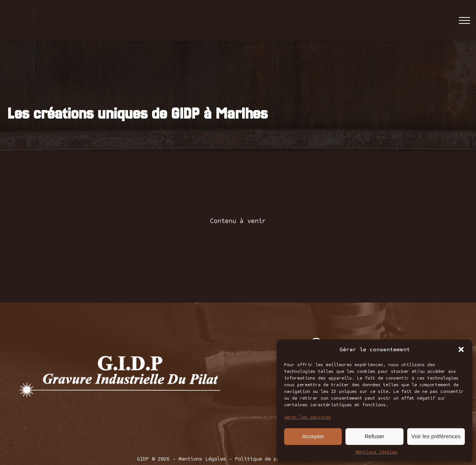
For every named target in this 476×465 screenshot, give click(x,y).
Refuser (375, 436)
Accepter (313, 436)
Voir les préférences (436, 436)
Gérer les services (308, 417)
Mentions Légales (202, 459)
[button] (461, 349)
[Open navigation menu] (464, 20)
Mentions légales (376, 452)
